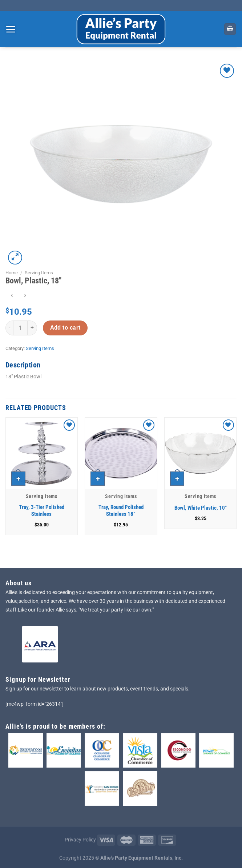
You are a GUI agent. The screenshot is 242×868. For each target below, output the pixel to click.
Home (12, 273)
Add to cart (65, 328)
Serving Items (39, 273)
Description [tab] (23, 365)
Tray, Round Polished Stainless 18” (121, 511)
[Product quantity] (20, 328)
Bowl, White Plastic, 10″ (201, 508)
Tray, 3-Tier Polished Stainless (42, 511)
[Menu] (11, 29)
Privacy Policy (80, 840)
